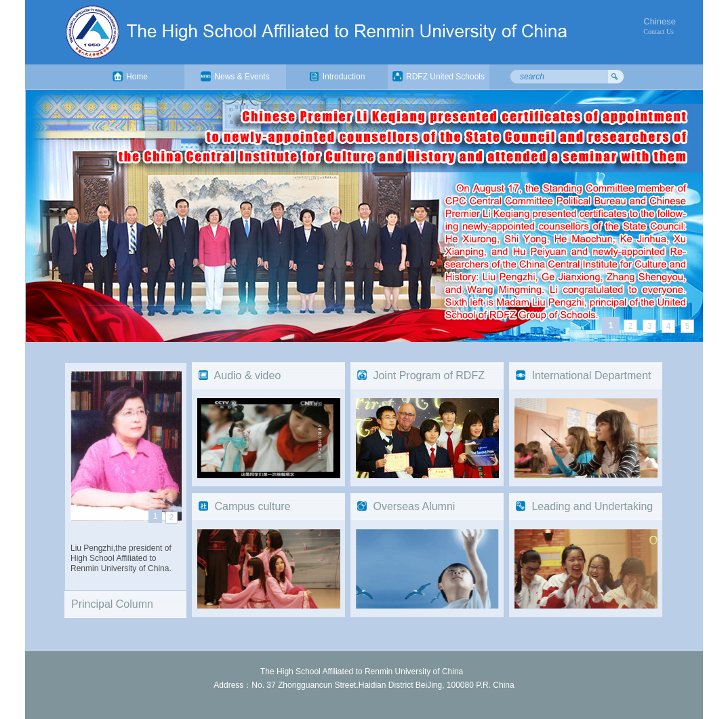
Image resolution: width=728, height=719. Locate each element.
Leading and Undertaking (592, 506)
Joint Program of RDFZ (428, 375)
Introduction (337, 77)
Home (130, 77)
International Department (591, 375)
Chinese (660, 21)
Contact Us (659, 32)
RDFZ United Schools (439, 77)
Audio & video (248, 375)
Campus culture (252, 506)
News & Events (235, 77)
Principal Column (112, 604)
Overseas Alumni (414, 506)
